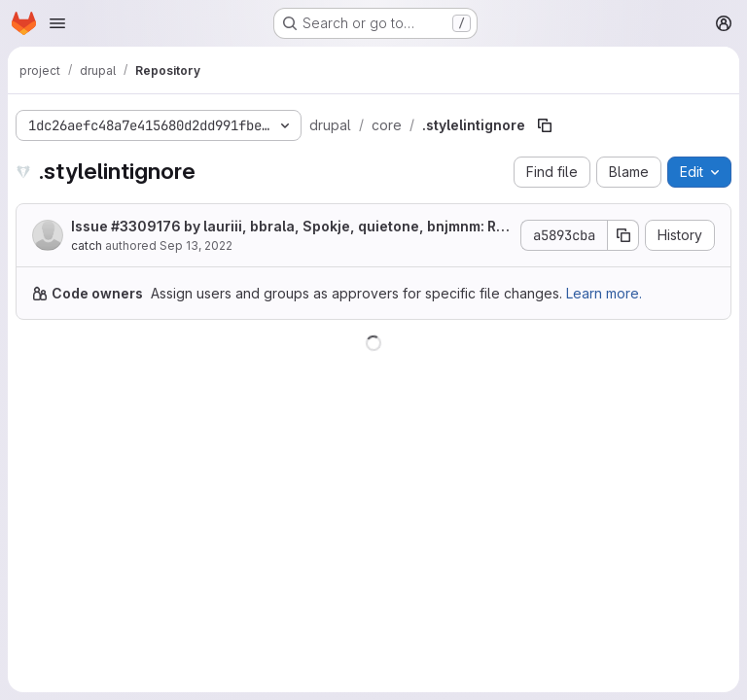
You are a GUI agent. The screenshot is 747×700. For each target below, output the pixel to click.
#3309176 (146, 226)
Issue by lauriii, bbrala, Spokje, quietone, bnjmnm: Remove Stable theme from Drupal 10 (288, 227)
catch (87, 245)
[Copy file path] (545, 125)
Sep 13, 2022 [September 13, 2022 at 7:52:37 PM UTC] (196, 245)
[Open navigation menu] (57, 23)
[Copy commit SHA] (623, 235)
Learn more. (604, 293)
